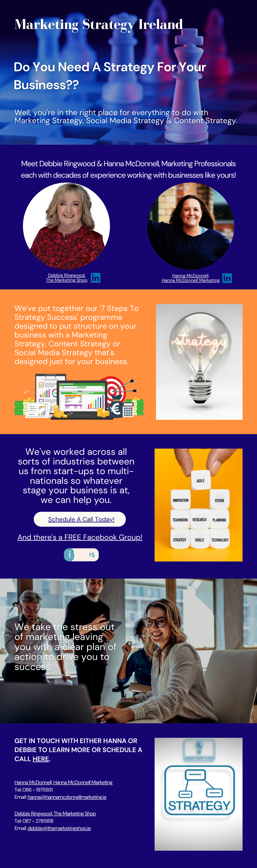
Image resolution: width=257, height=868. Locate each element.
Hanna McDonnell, (191, 276)
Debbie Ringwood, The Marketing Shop (55, 814)
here (41, 759)
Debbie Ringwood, (67, 275)
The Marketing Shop (67, 280)
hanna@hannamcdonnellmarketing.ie (67, 797)
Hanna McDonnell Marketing (191, 280)
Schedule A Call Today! (81, 519)
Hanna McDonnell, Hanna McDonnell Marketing (63, 782)
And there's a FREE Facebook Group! (80, 537)
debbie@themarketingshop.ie (59, 828)
